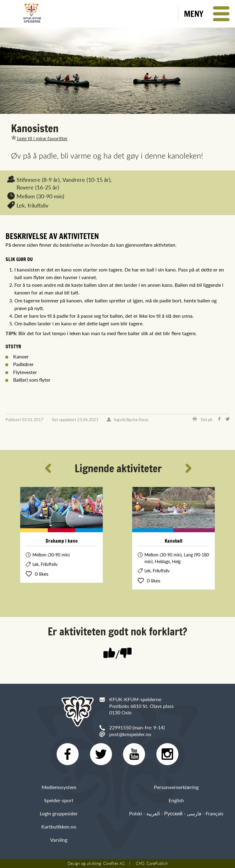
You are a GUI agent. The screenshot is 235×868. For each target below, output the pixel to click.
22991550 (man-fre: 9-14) (137, 727)
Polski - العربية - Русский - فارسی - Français (176, 813)
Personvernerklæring (176, 787)
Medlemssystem (59, 787)
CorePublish (157, 863)
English (176, 800)
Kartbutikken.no (59, 827)
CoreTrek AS (114, 863)
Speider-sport (59, 800)
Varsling (59, 840)
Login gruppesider (59, 813)
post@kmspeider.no (130, 734)
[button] (207, 14)
